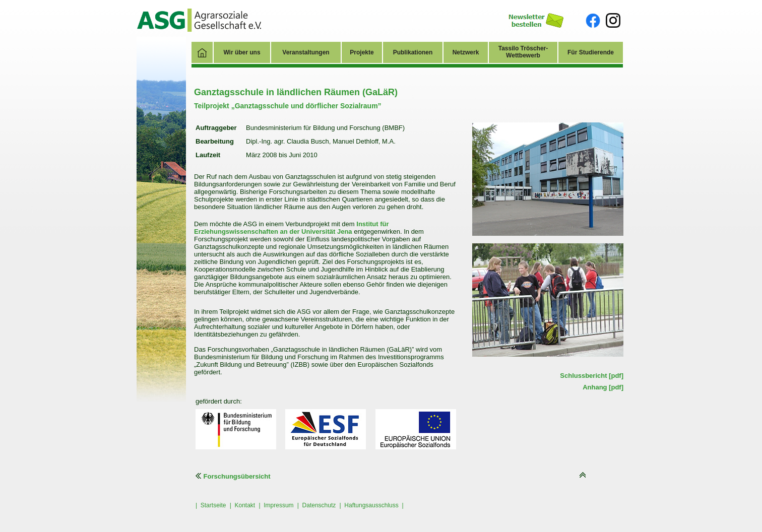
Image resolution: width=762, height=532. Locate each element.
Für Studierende (591, 52)
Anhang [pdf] (603, 387)
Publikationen (413, 52)
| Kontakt (242, 505)
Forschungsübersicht (233, 476)
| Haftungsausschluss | (372, 505)
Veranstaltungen (306, 52)
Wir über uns (242, 52)
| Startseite (211, 505)
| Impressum (276, 505)
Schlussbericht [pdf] (592, 376)
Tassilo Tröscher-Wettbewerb (523, 52)
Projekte (362, 52)
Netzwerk (466, 52)
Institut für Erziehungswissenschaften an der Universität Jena (292, 228)
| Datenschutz (317, 505)
